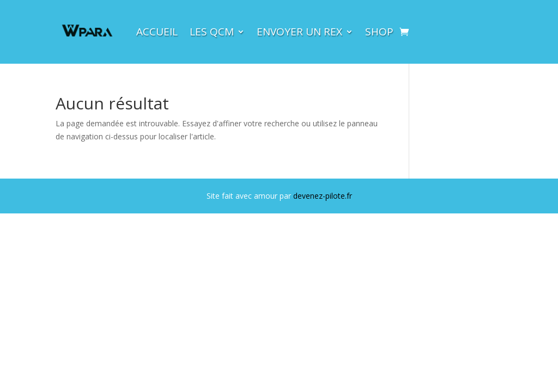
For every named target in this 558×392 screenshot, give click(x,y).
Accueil (157, 32)
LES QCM (212, 32)
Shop (379, 32)
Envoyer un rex (299, 32)
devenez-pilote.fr (323, 196)
